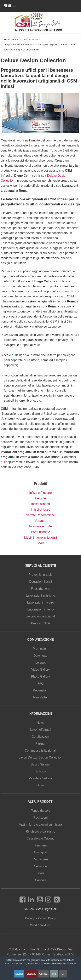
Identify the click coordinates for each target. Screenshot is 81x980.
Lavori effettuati (40, 730)
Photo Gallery (40, 676)
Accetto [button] (19, 974)
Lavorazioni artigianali (40, 616)
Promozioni (40, 649)
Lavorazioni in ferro (40, 609)
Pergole (40, 498)
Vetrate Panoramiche (40, 515)
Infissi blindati (40, 504)
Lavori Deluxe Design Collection (40, 757)
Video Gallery (41, 670)
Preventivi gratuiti (40, 575)
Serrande (41, 866)
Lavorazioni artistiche (40, 596)
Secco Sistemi (40, 764)
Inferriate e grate (40, 526)
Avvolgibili (40, 852)
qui (3, 462)
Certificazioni (41, 737)
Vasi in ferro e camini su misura (41, 825)
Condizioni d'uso (41, 925)
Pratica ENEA (41, 623)
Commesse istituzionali (41, 751)
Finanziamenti (41, 589)
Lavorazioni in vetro (40, 602)
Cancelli (40, 880)
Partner (40, 744)
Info (54, 974)
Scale (40, 543)
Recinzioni (41, 818)
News (40, 723)
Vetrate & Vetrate (40, 778)
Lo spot (40, 663)
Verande (41, 521)
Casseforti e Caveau (40, 838)
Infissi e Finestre (40, 493)
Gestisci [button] (43, 974)
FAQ (40, 683)
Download (40, 656)
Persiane (40, 845)
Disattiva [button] (31, 974)
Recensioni (40, 690)
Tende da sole (41, 811)
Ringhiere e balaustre (40, 831)
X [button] (63, 974)
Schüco (40, 771)
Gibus (41, 785)
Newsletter (41, 697)
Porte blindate (40, 532)
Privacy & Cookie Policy (40, 918)
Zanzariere (40, 859)
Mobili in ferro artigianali (40, 538)
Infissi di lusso (41, 510)
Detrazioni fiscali (40, 582)
